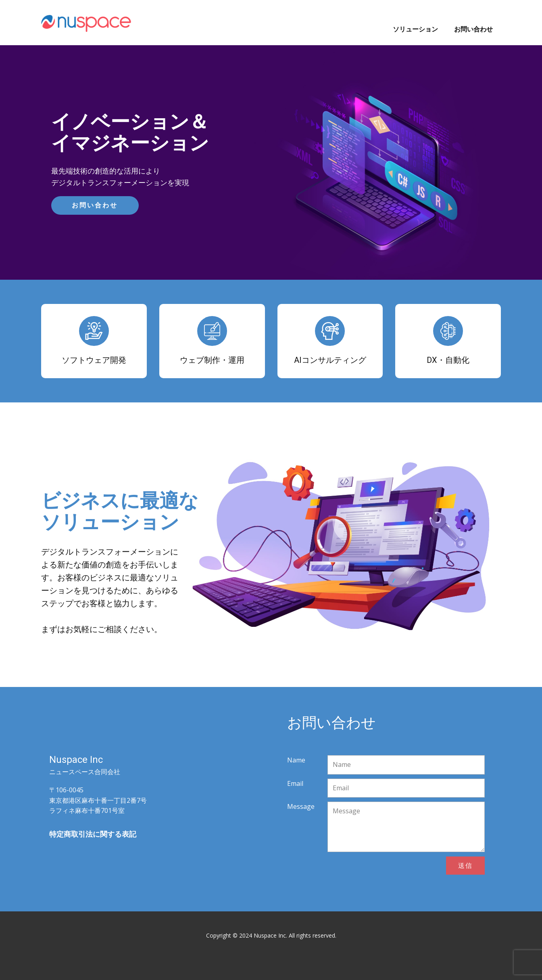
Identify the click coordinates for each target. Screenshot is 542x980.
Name (296, 760)
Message (301, 806)
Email (295, 783)
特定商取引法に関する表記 (93, 834)
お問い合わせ (473, 29)
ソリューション (415, 29)
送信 (465, 865)
